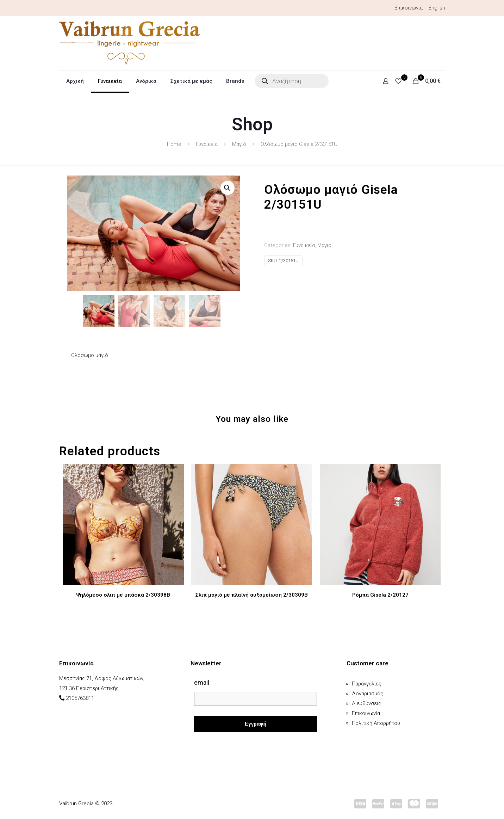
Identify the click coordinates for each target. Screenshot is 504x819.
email (202, 682)
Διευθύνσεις (366, 703)
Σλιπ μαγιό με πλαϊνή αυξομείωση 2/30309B (252, 594)
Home (174, 144)
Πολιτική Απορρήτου (376, 722)
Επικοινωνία (409, 8)
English (437, 8)
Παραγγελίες (367, 683)
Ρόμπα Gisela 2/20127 (380, 594)
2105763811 (80, 697)
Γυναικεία (207, 144)
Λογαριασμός (368, 693)
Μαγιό (239, 144)
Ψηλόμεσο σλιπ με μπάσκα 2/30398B (123, 594)
